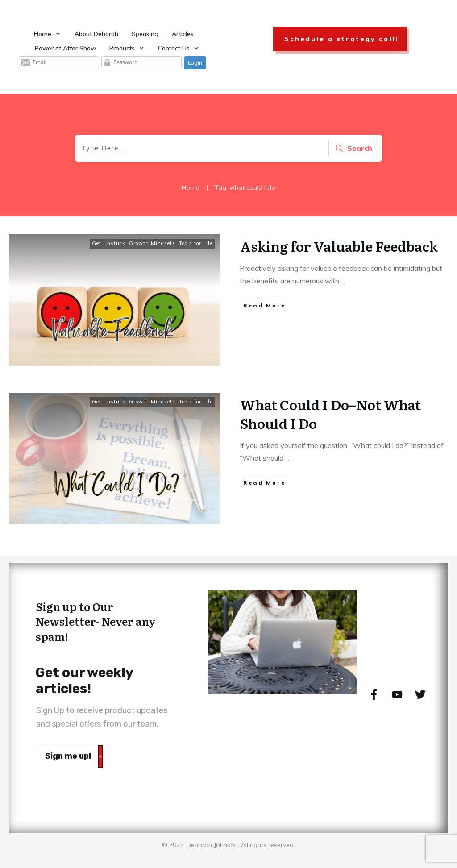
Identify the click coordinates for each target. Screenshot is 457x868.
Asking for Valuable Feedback (339, 246)
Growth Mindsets (152, 243)
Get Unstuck (109, 243)
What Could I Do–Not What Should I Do (330, 414)
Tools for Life (196, 243)
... (343, 281)
